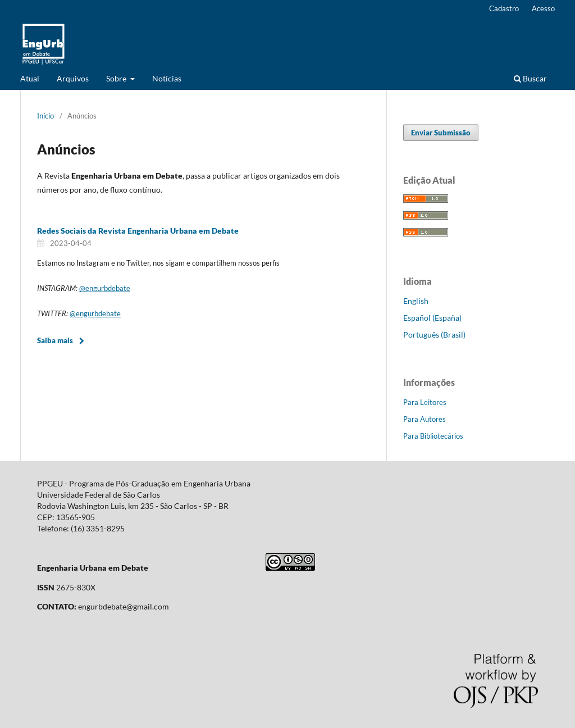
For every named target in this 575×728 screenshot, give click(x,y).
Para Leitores (425, 402)
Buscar (530, 78)
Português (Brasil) (434, 335)
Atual (30, 78)
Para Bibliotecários (433, 436)
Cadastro (504, 8)
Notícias (167, 78)
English (416, 301)
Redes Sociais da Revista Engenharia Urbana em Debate (138, 231)
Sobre (117, 78)
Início (45, 116)
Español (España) (432, 318)
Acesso (543, 8)
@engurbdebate (105, 288)
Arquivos (73, 78)
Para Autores (425, 419)
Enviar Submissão (441, 133)
